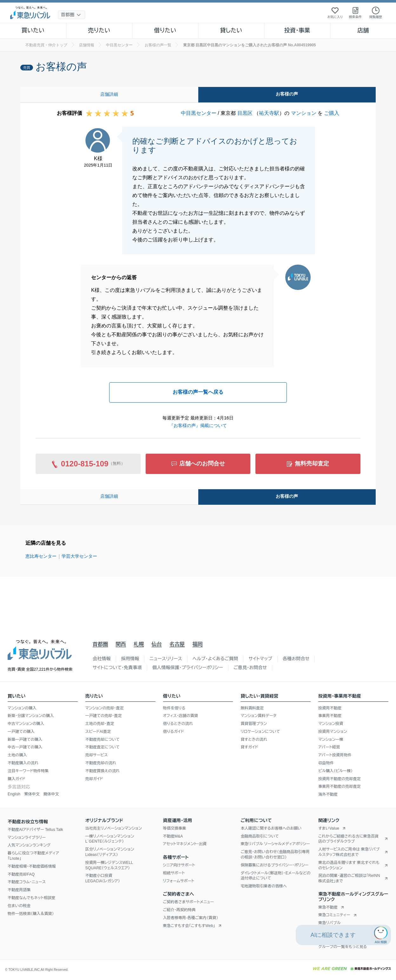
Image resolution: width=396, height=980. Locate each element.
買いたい (33, 30)
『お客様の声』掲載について (198, 425)
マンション (304, 113)
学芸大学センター (79, 556)
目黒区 (245, 113)
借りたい (165, 30)
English (14, 794)
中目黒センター (199, 113)
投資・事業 (297, 30)
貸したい (231, 30)
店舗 (363, 30)
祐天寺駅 (269, 113)
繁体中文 (32, 794)
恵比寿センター (41, 556)
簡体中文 (51, 794)
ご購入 (332, 113)
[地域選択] (72, 15)
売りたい (99, 30)
